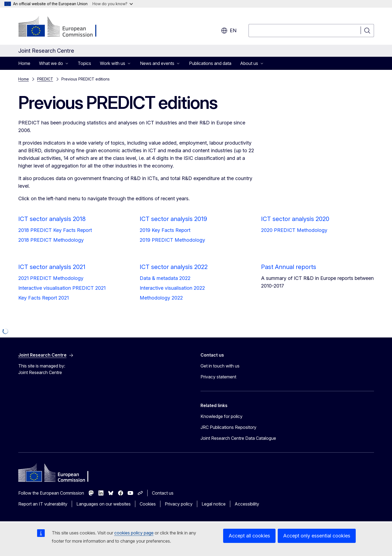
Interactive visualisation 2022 (172, 288)
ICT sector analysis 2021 (52, 267)
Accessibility (247, 504)
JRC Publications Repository (228, 427)
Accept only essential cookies (317, 536)
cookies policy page (134, 533)
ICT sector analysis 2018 (52, 219)
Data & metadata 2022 (165, 278)
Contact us (163, 493)
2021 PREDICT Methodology (51, 278)
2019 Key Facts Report (165, 230)
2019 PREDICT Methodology (172, 240)
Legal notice (214, 504)
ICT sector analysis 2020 (295, 219)
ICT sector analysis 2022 (174, 267)
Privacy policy (179, 504)
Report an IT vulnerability (43, 504)
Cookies (148, 504)
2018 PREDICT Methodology (51, 240)
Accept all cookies (249, 536)
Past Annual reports (289, 267)
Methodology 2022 (161, 298)
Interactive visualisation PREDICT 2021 (62, 288)
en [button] (229, 31)
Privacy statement (218, 377)
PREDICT (45, 79)
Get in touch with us (220, 366)
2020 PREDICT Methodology (294, 230)
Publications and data (210, 63)
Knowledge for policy (222, 416)
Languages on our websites (104, 504)
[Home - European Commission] (62, 27)
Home (24, 63)
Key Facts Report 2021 (44, 298)
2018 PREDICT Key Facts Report (55, 230)
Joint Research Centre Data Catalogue (238, 438)
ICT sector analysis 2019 (173, 219)
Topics (84, 63)
